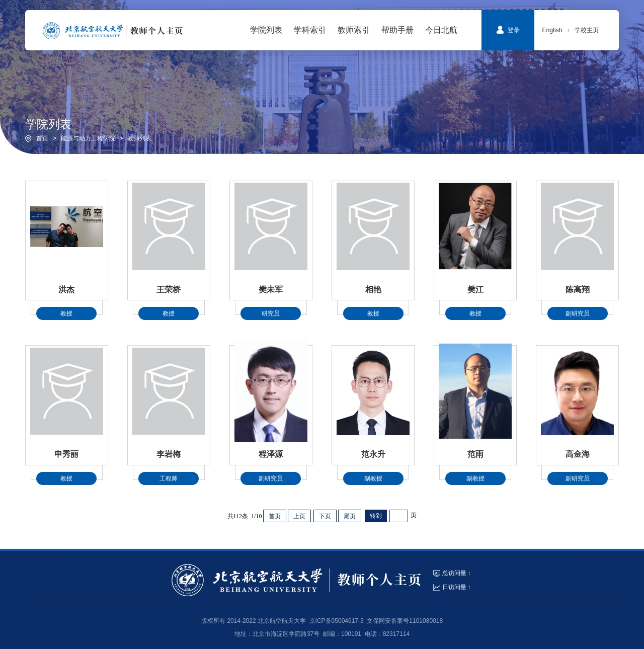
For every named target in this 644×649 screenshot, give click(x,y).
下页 (325, 516)
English (552, 30)
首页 (42, 138)
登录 (508, 30)
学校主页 (587, 30)
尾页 (350, 516)
